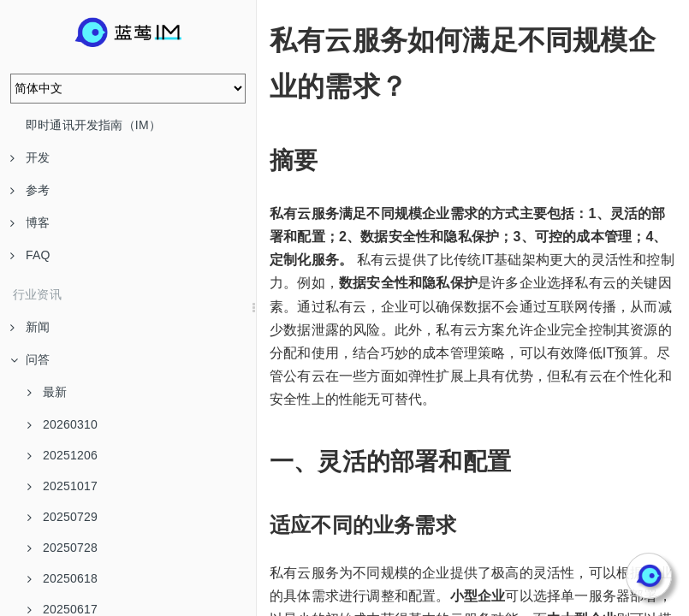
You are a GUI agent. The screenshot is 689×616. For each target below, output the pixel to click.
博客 (30, 222)
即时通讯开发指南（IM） (93, 125)
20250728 (62, 548)
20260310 (62, 424)
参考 (30, 190)
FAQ (30, 255)
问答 (30, 359)
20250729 (62, 517)
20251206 (62, 455)
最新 (47, 392)
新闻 (30, 327)
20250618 (62, 578)
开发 (30, 157)
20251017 (62, 486)
